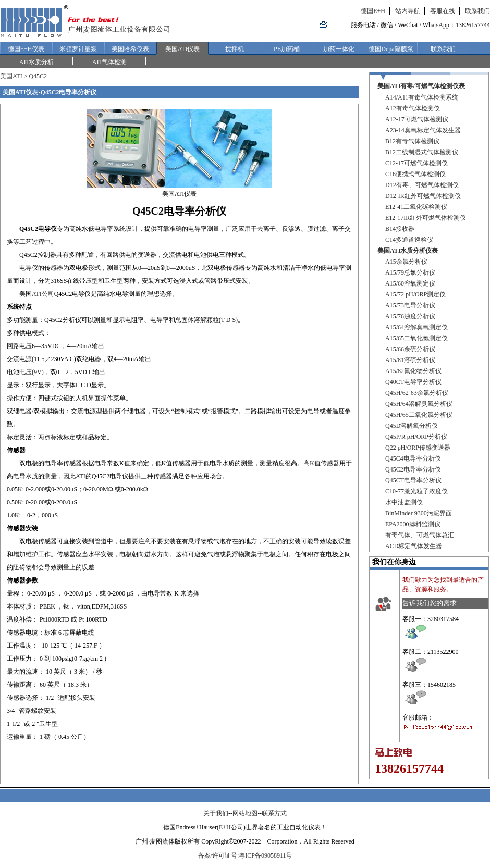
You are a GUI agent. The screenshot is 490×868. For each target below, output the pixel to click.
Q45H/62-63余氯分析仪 (417, 393)
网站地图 (245, 813)
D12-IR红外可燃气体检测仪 (423, 196)
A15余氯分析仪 (406, 262)
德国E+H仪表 (26, 49)
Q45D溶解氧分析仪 (412, 426)
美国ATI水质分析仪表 (408, 251)
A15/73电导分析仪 (410, 305)
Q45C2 (38, 76)
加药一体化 (339, 49)
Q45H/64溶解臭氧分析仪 (419, 404)
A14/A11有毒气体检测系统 (422, 97)
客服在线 (443, 11)
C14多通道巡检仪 (409, 240)
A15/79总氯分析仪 (410, 272)
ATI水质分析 (37, 62)
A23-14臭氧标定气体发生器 (423, 130)
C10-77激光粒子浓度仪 (416, 491)
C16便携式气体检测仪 (415, 174)
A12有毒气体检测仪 (413, 108)
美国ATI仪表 (183, 49)
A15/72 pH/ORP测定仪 (415, 294)
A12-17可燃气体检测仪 (417, 119)
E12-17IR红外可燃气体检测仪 (426, 218)
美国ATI (11, 76)
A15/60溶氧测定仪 (410, 283)
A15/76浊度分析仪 (410, 316)
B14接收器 (400, 229)
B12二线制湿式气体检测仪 (422, 152)
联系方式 (274, 813)
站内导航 (408, 11)
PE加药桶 (287, 49)
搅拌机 (235, 49)
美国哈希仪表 (130, 49)
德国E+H (373, 11)
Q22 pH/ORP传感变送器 (418, 448)
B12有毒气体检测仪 (412, 141)
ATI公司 (43, 294)
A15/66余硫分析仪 (410, 349)
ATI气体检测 (110, 62)
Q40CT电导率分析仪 (413, 382)
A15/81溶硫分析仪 (410, 360)
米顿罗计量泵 (78, 49)
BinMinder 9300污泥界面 (419, 513)
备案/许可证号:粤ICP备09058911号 (245, 855)
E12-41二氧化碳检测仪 (416, 207)
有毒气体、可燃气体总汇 (420, 535)
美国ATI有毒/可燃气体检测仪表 (421, 86)
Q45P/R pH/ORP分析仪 (416, 437)
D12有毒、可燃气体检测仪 (422, 185)
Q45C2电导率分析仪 (413, 469)
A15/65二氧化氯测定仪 (416, 338)
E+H (225, 827)
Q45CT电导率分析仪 (413, 480)
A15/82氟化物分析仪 (413, 371)
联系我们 (477, 11)
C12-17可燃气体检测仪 (416, 163)
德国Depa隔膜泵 (391, 49)
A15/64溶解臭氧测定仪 (416, 327)
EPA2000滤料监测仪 (413, 524)
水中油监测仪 (404, 502)
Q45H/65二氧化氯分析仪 (419, 415)
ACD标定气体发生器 (414, 546)
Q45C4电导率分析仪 (413, 458)
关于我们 (216, 813)
